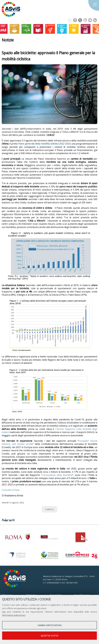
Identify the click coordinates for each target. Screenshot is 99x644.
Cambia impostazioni (49, 625)
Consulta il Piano (11, 490)
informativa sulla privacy (14, 615)
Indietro (49, 509)
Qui (4, 612)
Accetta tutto (49, 636)
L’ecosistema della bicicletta (57, 475)
